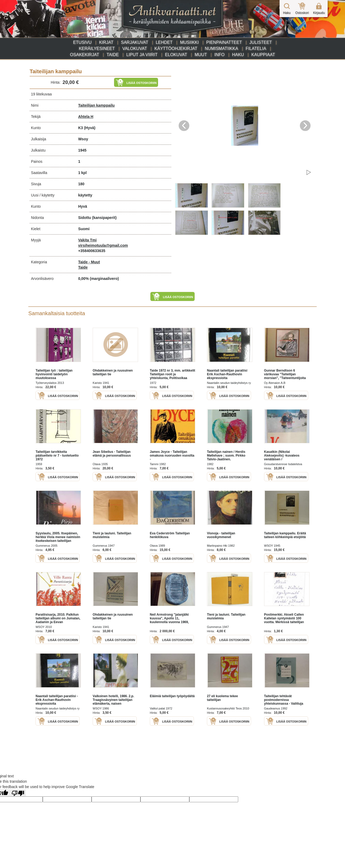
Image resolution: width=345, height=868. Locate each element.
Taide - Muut (89, 262)
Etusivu (82, 42)
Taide (113, 55)
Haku (238, 55)
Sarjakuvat (135, 42)
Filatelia (256, 49)
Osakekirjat (85, 55)
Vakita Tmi (87, 240)
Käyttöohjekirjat (176, 49)
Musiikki (189, 42)
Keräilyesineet (97, 49)
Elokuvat (176, 55)
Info (219, 55)
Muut (201, 55)
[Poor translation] (18, 793)
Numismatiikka (221, 49)
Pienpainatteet (224, 42)
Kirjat (106, 42)
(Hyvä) (90, 128)
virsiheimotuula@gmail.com (103, 245)
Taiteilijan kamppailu (97, 105)
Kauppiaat (263, 55)
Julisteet (261, 42)
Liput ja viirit (142, 55)
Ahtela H (86, 117)
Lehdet (164, 42)
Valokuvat (135, 49)
